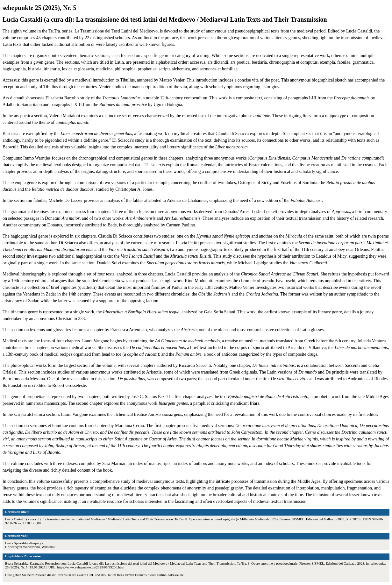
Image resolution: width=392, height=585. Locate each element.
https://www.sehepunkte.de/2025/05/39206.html (91, 567)
